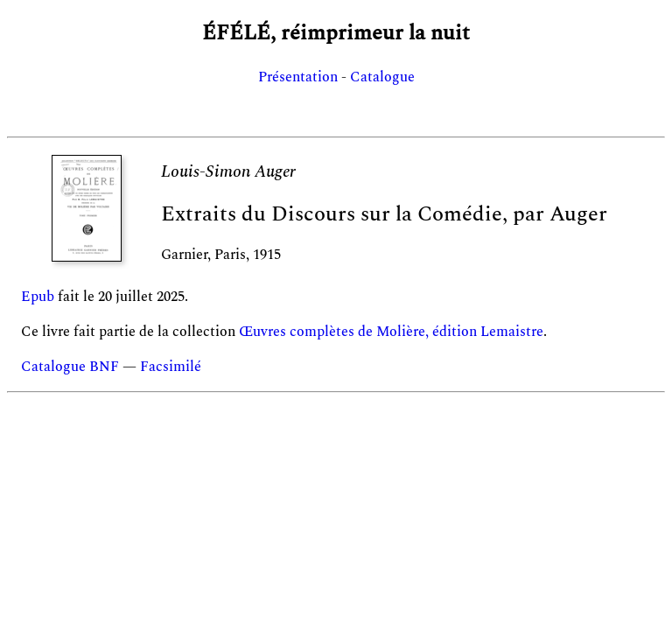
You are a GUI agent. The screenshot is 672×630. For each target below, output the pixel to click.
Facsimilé (171, 367)
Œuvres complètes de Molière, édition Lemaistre (391, 332)
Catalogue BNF (70, 367)
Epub (38, 297)
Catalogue (382, 77)
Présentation (298, 77)
